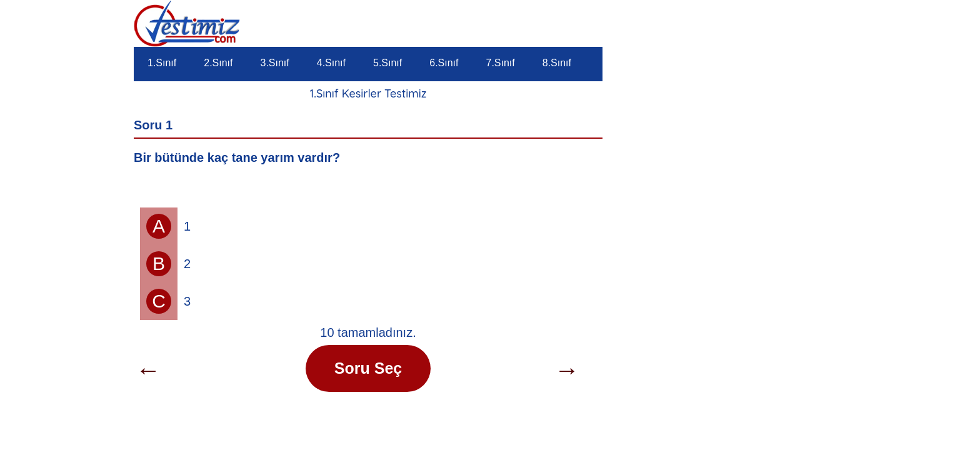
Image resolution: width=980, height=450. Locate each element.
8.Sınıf (557, 63)
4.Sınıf (331, 63)
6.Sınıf (444, 63)
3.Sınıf (275, 63)
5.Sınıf (387, 63)
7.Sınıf (501, 63)
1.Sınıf (162, 63)
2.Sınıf (218, 63)
